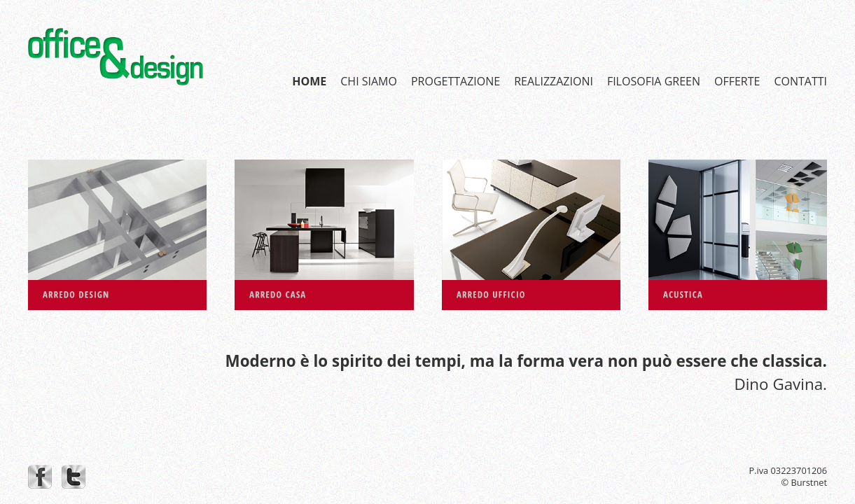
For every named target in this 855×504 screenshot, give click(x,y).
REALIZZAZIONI (554, 81)
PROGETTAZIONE (456, 81)
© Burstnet (804, 482)
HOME (309, 81)
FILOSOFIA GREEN (654, 81)
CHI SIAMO (369, 81)
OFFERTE (737, 81)
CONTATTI (800, 81)
